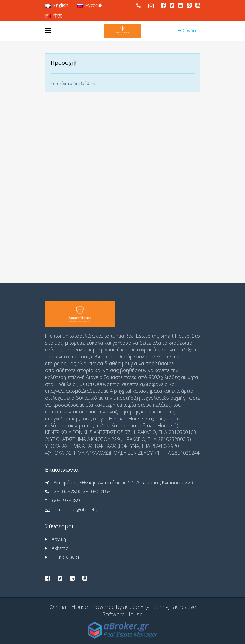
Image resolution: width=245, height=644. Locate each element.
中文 (54, 16)
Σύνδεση (189, 30)
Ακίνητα (60, 548)
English (57, 5)
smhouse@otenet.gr (77, 509)
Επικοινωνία (65, 557)
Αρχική (59, 539)
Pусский (90, 5)
